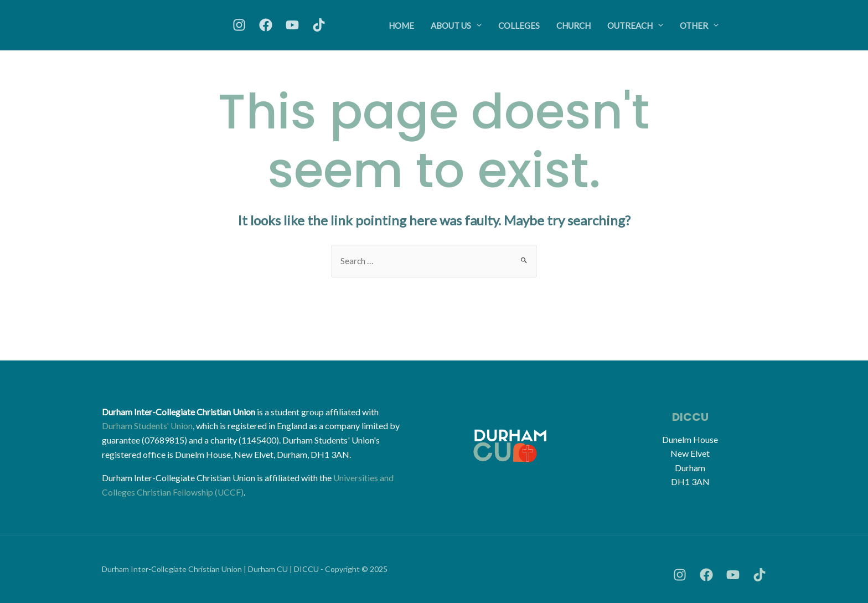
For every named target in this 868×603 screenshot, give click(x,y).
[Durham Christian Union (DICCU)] (177, 24)
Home (401, 25)
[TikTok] (319, 25)
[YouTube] (292, 25)
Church (573, 25)
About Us (456, 25)
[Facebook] (266, 25)
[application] (476, 25)
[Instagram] (239, 25)
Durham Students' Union (148, 426)
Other (699, 25)
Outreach (635, 25)
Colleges (519, 25)
